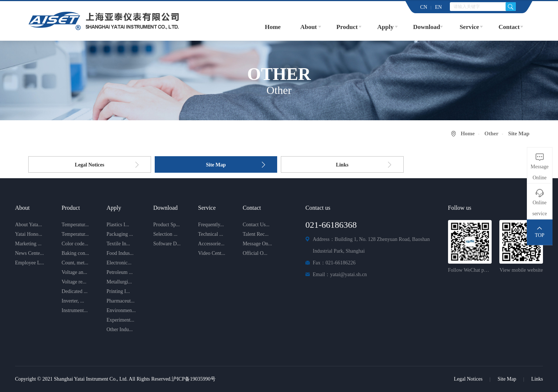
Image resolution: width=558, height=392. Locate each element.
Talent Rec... (256, 234)
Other (491, 133)
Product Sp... (166, 225)
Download (427, 27)
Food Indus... (120, 253)
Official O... (255, 253)
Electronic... (119, 263)
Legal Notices (89, 165)
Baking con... (75, 253)
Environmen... (121, 310)
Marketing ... (28, 244)
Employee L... (30, 263)
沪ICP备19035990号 (194, 379)
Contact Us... (256, 225)
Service (469, 27)
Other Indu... (120, 329)
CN (424, 7)
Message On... (257, 244)
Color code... (75, 244)
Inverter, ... (73, 301)
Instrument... (75, 310)
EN (438, 7)
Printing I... (118, 291)
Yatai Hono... (29, 234)
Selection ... (165, 234)
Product (347, 27)
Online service (540, 208)
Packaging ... (120, 234)
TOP (540, 235)
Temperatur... (75, 225)
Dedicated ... (75, 291)
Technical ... (210, 234)
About (309, 27)
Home (273, 27)
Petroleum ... (120, 272)
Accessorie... (211, 244)
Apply (385, 27)
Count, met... (75, 263)
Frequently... (211, 225)
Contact (509, 27)
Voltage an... (74, 272)
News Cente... (30, 253)
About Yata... (29, 225)
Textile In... (118, 244)
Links (342, 165)
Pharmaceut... (120, 301)
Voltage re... (74, 282)
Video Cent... (212, 253)
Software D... (167, 244)
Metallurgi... (119, 282)
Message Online (539, 172)
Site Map (216, 165)
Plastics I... (118, 225)
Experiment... (120, 320)
